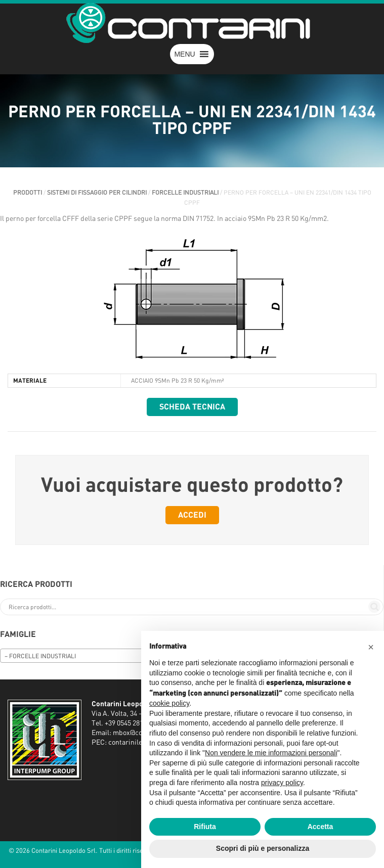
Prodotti (28, 193)
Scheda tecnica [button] (192, 407)
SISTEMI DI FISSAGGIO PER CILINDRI (97, 193)
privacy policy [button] (282, 783)
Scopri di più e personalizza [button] (263, 848)
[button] (184, 54)
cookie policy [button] (169, 703)
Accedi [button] (192, 515)
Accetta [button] (321, 827)
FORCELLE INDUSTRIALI (185, 193)
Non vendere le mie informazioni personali (271, 753)
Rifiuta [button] (205, 827)
